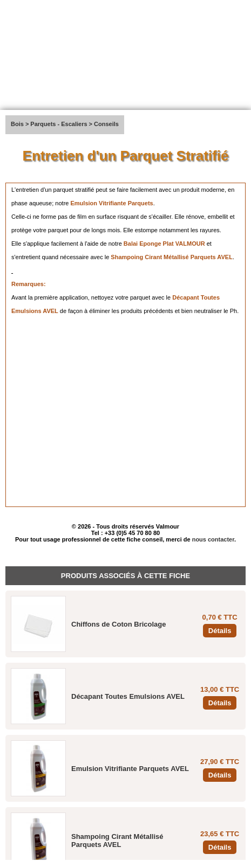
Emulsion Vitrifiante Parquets (111, 203)
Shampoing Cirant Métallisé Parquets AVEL (172, 257)
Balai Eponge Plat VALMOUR (164, 244)
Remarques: (29, 284)
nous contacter (213, 539)
